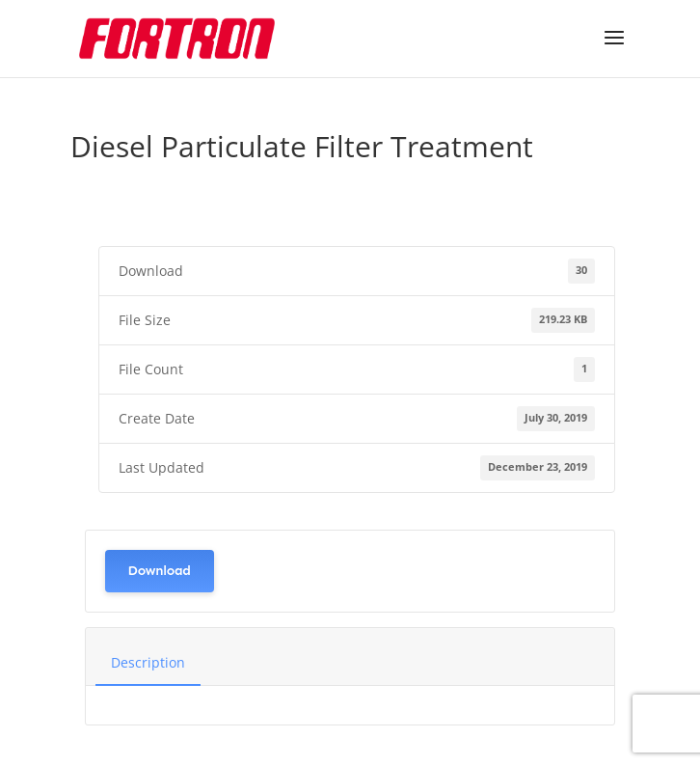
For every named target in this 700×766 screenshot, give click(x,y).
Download (160, 571)
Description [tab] (148, 662)
